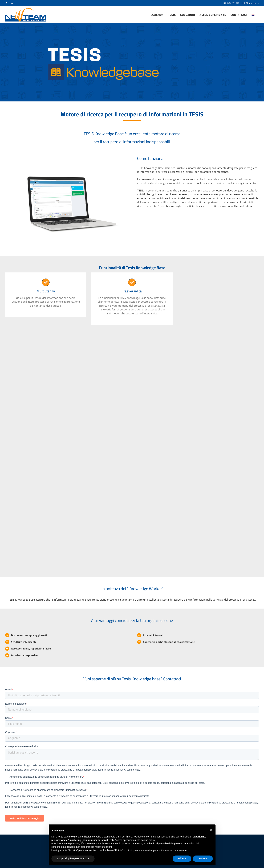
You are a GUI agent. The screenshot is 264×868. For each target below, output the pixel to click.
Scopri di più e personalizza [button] (73, 858)
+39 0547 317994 (231, 3)
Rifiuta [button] (182, 858)
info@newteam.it (251, 3)
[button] (211, 830)
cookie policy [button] (148, 840)
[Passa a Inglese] (253, 15)
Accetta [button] (203, 858)
